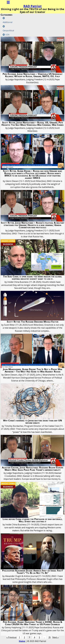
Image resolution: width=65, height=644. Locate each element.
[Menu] (8, 2)
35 (50, 637)
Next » (55, 637)
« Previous (11, 637)
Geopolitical (8, 30)
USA (7, 35)
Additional (8, 22)
